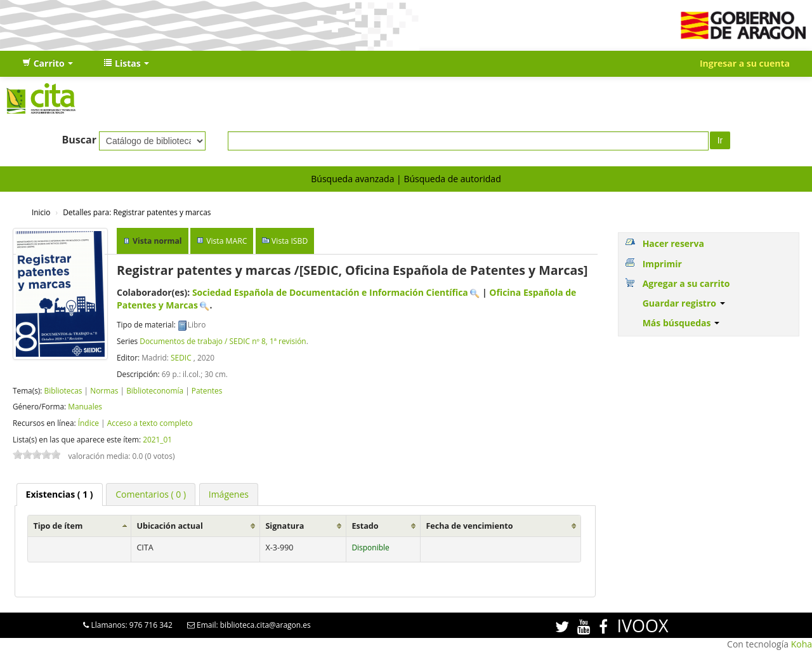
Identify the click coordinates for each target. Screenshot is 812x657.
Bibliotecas (63, 390)
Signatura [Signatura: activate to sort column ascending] (285, 526)
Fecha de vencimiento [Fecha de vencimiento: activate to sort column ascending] (469, 526)
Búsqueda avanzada (352, 179)
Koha (802, 644)
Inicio (41, 212)
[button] (48, 63)
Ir (720, 140)
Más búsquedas (681, 323)
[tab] (60, 494)
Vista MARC (226, 241)
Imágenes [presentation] (229, 494)
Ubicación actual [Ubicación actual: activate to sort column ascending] (169, 526)
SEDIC (181, 357)
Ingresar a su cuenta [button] (745, 63)
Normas (104, 390)
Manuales (85, 406)
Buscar (79, 140)
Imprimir (662, 264)
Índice (88, 423)
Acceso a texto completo (150, 423)
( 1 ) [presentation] (60, 494)
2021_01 (157, 439)
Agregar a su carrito (686, 283)
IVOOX (642, 626)
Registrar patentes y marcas (137, 212)
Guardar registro (684, 303)
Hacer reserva (673, 243)
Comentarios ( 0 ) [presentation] (151, 494)
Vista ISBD (290, 241)
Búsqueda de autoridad (452, 179)
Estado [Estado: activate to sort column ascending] (365, 526)
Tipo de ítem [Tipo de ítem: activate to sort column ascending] (58, 526)
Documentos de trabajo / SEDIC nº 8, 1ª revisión (223, 341)
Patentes (207, 390)
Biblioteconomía (155, 390)
